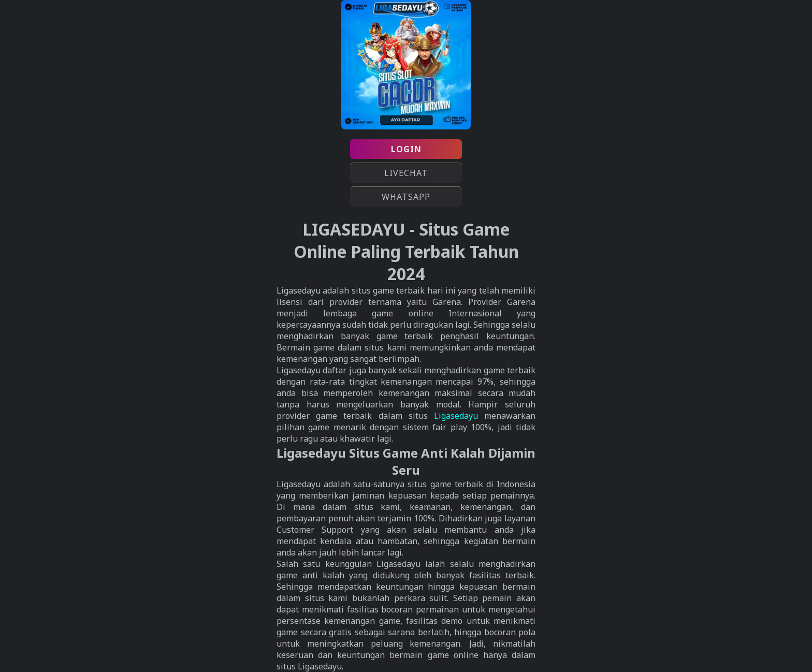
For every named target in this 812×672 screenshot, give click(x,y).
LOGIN (406, 149)
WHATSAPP (406, 197)
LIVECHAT (406, 173)
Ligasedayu (456, 416)
